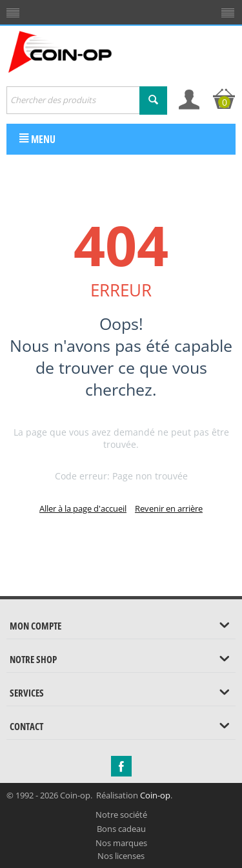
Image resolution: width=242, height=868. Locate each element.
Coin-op (155, 795)
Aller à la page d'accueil (83, 508)
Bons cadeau (121, 829)
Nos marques (121, 843)
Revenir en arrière (169, 508)
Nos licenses (121, 856)
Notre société (121, 815)
